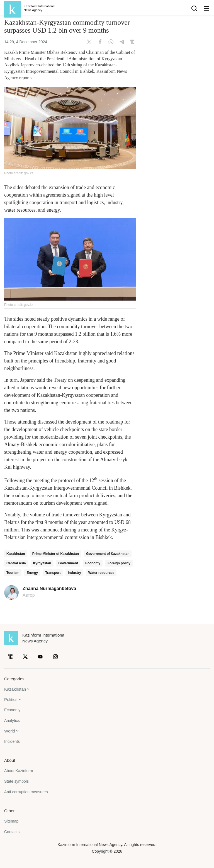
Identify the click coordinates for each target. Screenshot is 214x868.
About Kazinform (19, 771)
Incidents (12, 741)
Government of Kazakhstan (108, 554)
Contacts (12, 832)
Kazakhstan (16, 554)
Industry (74, 573)
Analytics (12, 720)
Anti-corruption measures (26, 792)
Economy (93, 563)
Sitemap (11, 821)
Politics (11, 699)
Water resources (101, 573)
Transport (53, 573)
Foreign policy (119, 563)
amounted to (100, 522)
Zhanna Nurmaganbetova (49, 589)
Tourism (13, 573)
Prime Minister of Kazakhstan (56, 554)
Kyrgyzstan (42, 563)
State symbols (16, 781)
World (10, 731)
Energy (32, 573)
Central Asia (16, 563)
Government (68, 563)
